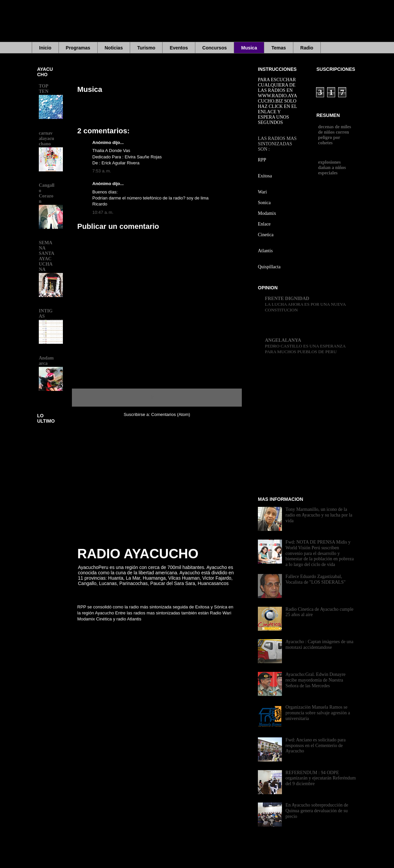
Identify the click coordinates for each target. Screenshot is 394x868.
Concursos (215, 48)
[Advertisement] (204, 25)
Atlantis (265, 251)
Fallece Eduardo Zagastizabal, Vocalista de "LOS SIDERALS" (316, 579)
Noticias (114, 48)
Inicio (45, 48)
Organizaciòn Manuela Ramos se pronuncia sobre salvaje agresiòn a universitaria (318, 713)
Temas (278, 48)
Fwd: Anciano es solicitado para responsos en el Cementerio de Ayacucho (316, 746)
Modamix (267, 213)
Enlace (264, 224)
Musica (249, 48)
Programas (78, 48)
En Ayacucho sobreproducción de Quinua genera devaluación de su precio (317, 811)
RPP (262, 160)
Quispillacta (269, 267)
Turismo (146, 48)
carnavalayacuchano (46, 138)
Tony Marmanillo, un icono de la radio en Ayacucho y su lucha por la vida (319, 515)
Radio (307, 48)
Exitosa (265, 176)
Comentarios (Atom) (171, 414)
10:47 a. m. (103, 212)
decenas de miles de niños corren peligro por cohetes (335, 135)
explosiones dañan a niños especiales (332, 168)
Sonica (264, 203)
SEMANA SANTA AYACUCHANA (46, 256)
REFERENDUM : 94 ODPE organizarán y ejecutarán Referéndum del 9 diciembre (321, 778)
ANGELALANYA (283, 340)
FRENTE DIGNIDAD (287, 299)
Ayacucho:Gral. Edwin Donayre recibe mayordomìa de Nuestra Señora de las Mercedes (316, 680)
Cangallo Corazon (47, 193)
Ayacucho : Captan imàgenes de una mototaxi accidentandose (320, 644)
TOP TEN (44, 89)
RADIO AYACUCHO (138, 554)
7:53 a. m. (102, 171)
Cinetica (266, 235)
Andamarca (46, 361)
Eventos (179, 48)
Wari (262, 192)
